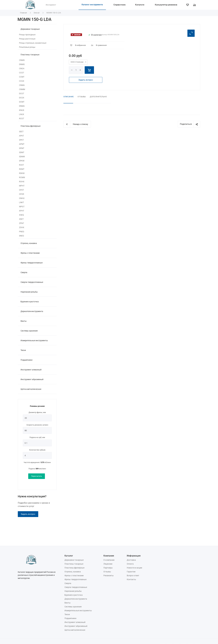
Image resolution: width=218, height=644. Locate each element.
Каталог (69, 556)
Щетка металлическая (31, 389)
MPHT (22, 186)
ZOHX (22, 227)
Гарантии (131, 572)
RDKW (22, 173)
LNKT (21, 202)
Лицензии (108, 564)
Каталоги (140, 5)
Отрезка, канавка (29, 243)
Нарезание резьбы (29, 292)
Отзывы (82, 97)
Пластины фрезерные (31, 126)
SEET (21, 132)
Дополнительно (98, 97)
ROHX (22, 182)
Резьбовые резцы (27, 47)
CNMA (22, 85)
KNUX (22, 110)
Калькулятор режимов (166, 5)
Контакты (131, 579)
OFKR (22, 194)
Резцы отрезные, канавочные (33, 43)
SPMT (22, 148)
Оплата (130, 564)
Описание (68, 97)
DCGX (22, 98)
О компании (109, 560)
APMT (22, 144)
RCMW (22, 177)
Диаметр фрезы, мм (37, 412)
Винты (24, 321)
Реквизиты (109, 576)
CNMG (22, 60)
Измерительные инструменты (34, 340)
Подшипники (26, 360)
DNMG (22, 64)
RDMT (22, 169)
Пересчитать (37, 476)
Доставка (131, 560)
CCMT (22, 77)
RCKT (21, 165)
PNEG (22, 232)
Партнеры (108, 568)
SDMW (22, 157)
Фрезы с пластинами (30, 253)
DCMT (22, 102)
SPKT (21, 140)
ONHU (22, 198)
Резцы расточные (27, 39)
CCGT (22, 73)
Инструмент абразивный (32, 379)
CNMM (22, 89)
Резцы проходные (27, 35)
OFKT (21, 190)
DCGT (22, 93)
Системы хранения (29, 331)
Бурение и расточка (30, 302)
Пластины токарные (30, 55)
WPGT (22, 207)
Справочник (119, 5)
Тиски (23, 350)
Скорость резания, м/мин (37, 425)
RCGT (22, 118)
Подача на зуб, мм (37, 437)
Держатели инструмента (32, 311)
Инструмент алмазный (31, 370)
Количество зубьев (37, 450)
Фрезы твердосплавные (32, 263)
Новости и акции (134, 568)
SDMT (22, 152)
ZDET (21, 219)
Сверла (24, 272)
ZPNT (21, 223)
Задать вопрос (28, 514)
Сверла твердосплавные (32, 282)
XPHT (22, 211)
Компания (109, 556)
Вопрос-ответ (133, 576)
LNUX (22, 114)
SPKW (22, 161)
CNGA (22, 68)
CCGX (22, 81)
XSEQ (21, 215)
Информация (134, 556)
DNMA (22, 106)
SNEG (22, 236)
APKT (21, 136)
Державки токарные (30, 29)
